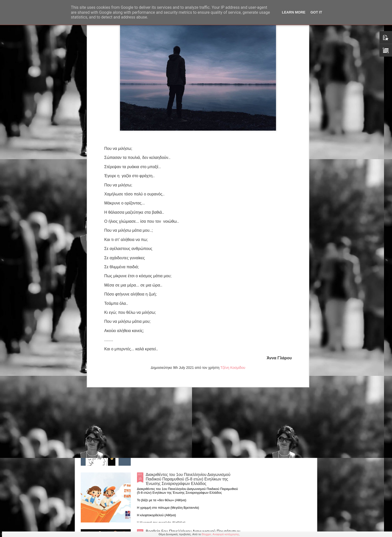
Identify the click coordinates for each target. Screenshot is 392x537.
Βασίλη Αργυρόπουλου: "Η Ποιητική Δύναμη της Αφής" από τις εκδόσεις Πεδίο (188, 420)
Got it (316, 12)
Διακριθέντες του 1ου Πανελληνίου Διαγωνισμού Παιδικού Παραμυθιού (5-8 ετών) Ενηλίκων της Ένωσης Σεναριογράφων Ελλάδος (188, 479)
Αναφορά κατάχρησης (226, 534)
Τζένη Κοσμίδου (233, 274)
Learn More (294, 12)
